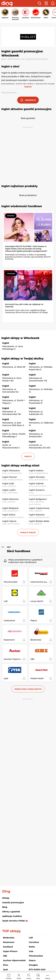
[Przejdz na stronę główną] (7, 4)
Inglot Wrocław (37, 477)
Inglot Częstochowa (39, 508)
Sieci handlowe (19, 551)
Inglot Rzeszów (37, 515)
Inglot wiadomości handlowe (22, 206)
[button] (40, 3)
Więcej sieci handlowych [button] (28, 689)
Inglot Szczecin (37, 490)
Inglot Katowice (10, 499)
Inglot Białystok (10, 508)
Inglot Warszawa (11, 470)
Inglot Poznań (10, 477)
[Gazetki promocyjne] (9, 976)
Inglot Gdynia (9, 521)
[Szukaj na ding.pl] (29, 976)
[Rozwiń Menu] (48, 976)
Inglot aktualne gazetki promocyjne (26, 109)
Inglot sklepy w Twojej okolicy (22, 359)
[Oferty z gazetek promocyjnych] (19, 976)
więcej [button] (28, 456)
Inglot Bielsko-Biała (39, 521)
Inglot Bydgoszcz (38, 499)
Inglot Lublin (9, 490)
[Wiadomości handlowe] (38, 976)
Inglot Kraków (36, 470)
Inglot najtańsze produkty (19, 186)
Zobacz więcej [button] (28, 532)
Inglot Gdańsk (36, 483)
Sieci (9, 547)
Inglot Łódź (8, 483)
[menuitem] (9, 976)
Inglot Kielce (9, 515)
